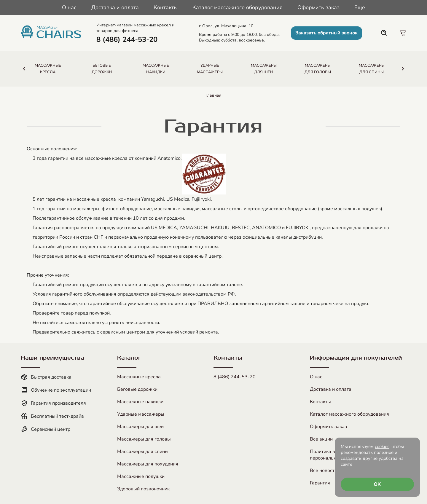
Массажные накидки (140, 402)
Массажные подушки (141, 476)
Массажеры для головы (144, 439)
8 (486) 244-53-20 (235, 377)
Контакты (166, 7)
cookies (382, 446)
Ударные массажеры (141, 414)
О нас (69, 7)
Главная (213, 95)
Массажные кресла (139, 377)
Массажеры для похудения (148, 464)
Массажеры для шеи (140, 427)
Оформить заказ (318, 7)
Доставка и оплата (115, 7)
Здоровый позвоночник (143, 489)
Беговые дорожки (137, 389)
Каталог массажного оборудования (238, 7)
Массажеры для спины (143, 452)
